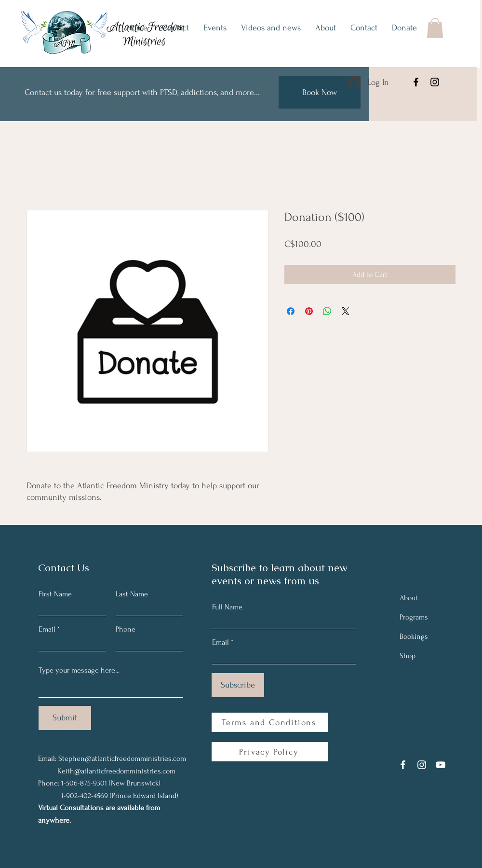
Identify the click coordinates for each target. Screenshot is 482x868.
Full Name (227, 607)
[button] (435, 28)
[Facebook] (416, 82)
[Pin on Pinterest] (309, 311)
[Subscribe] (238, 685)
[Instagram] (435, 82)
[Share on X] (346, 311)
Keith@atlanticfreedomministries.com (116, 771)
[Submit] (65, 718)
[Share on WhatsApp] (327, 311)
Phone (126, 629)
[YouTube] (441, 765)
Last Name (132, 594)
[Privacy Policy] (270, 752)
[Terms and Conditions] (270, 722)
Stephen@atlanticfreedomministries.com (122, 758)
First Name (55, 594)
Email (47, 629)
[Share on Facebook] (291, 311)
